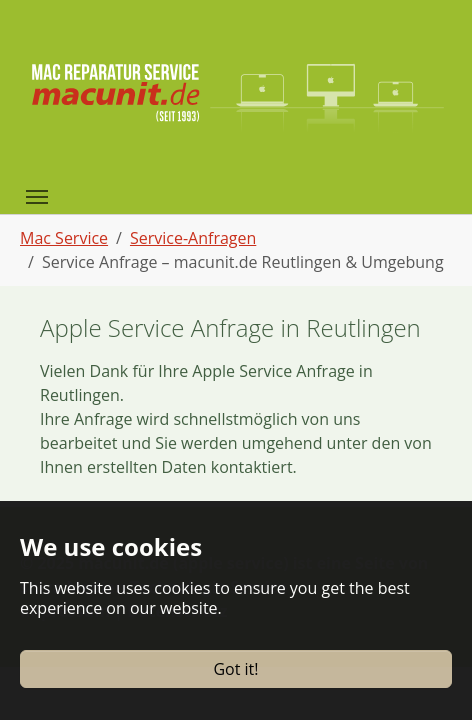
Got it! (235, 669)
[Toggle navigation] (37, 197)
